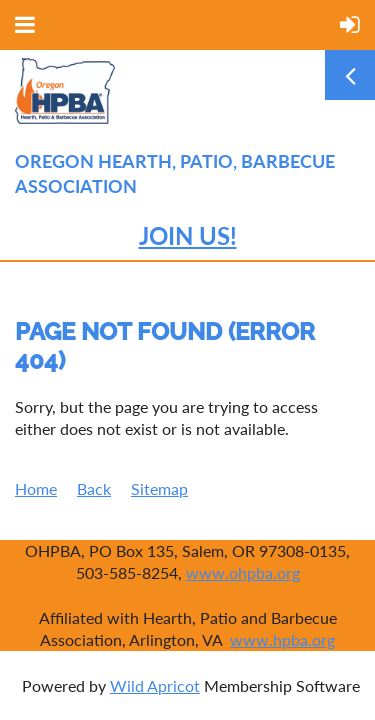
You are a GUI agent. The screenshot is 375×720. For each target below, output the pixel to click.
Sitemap (159, 488)
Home (36, 488)
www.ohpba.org (243, 572)
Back (94, 488)
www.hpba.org (282, 639)
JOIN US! (188, 235)
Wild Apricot (155, 685)
